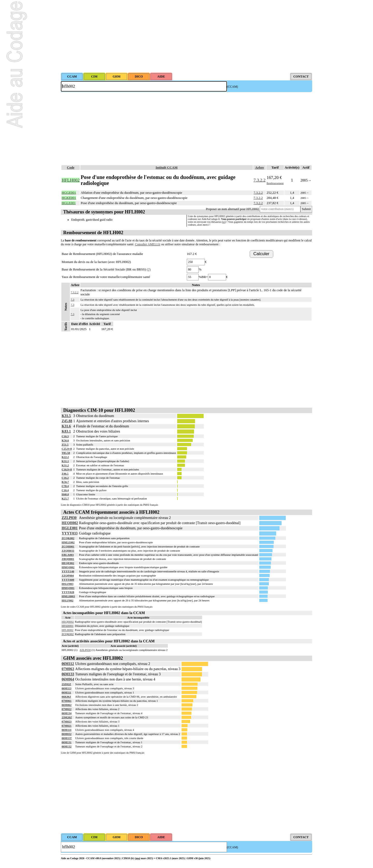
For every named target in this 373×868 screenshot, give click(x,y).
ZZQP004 (68, 575)
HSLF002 (67, 600)
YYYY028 (68, 592)
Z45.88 (67, 421)
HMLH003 (68, 596)
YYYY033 (70, 533)
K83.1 (66, 431)
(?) (149, 269)
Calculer (261, 254)
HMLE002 (68, 542)
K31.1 (65, 461)
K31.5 (66, 416)
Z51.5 (65, 445)
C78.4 (65, 486)
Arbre (260, 167)
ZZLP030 (69, 518)
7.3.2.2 (260, 180)
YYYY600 (68, 580)
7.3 (73, 300)
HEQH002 (70, 523)
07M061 (67, 701)
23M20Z (67, 717)
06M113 (66, 688)
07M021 (67, 726)
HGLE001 (70, 528)
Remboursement (275, 183)
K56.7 (65, 482)
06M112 (68, 664)
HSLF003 (67, 584)
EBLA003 (68, 555)
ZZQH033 (68, 551)
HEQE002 (68, 563)
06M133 (68, 674)
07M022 (67, 709)
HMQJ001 (68, 588)
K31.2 (65, 465)
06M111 (66, 692)
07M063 (68, 669)
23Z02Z (66, 684)
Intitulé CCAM (167, 167)
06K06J (66, 697)
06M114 (66, 730)
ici (224, 222)
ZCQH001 (68, 546)
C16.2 (65, 478)
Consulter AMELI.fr (148, 244)
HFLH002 (67, 630)
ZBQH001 (68, 559)
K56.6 (65, 440)
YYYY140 (68, 571)
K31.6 (66, 426)
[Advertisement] (187, 36)
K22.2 (65, 457)
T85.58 (66, 453)
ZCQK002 (68, 538)
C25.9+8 (67, 449)
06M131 (67, 742)
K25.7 (65, 498)
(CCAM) (232, 87)
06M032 (67, 734)
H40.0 (65, 494)
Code (71, 167)
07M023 (67, 721)
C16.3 (65, 436)
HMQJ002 (68, 567)
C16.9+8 (67, 469)
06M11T (67, 738)
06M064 (68, 679)
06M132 (67, 746)
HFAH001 (68, 626)
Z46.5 (65, 474)
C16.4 (65, 490)
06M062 (67, 705)
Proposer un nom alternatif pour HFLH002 (233, 209)
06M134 (67, 713)
